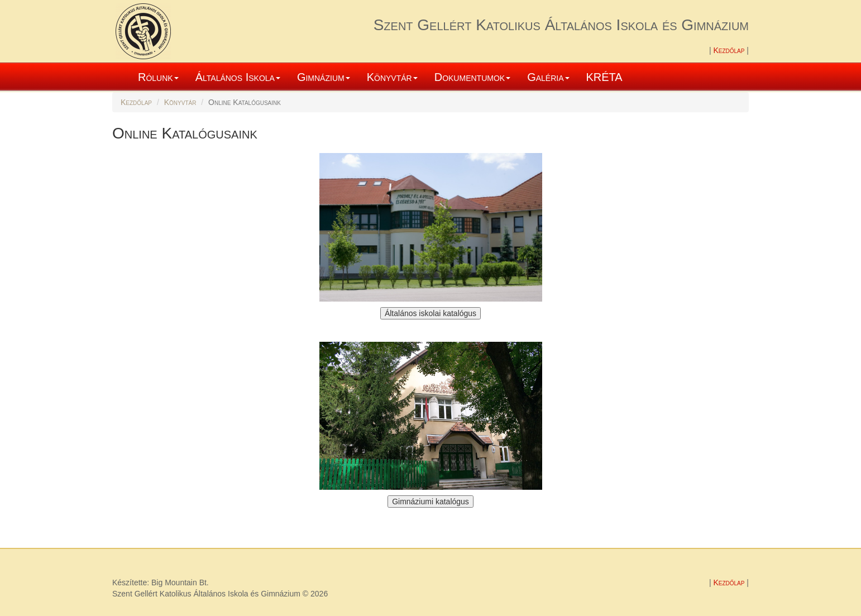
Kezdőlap (730, 50)
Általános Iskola (238, 77)
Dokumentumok (472, 77)
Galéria (548, 77)
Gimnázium (324, 77)
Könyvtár (392, 77)
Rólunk (158, 77)
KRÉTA (604, 77)
